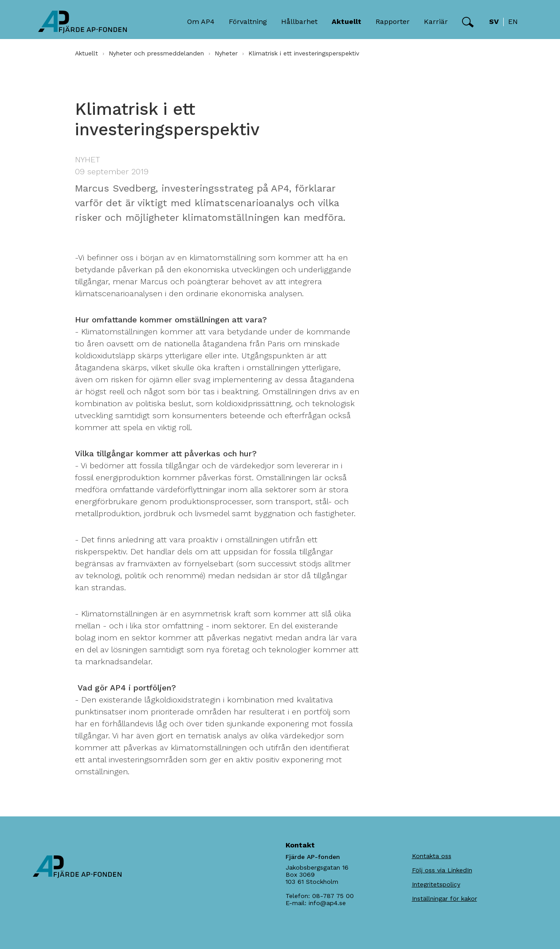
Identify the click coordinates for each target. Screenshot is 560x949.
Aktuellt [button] (347, 22)
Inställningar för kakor (444, 898)
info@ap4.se (327, 903)
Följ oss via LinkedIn (442, 870)
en (513, 22)
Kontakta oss (432, 856)
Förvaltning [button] (248, 22)
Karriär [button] (436, 22)
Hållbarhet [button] (299, 22)
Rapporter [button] (393, 22)
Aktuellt (86, 53)
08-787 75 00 (333, 896)
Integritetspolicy (436, 884)
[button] (468, 22)
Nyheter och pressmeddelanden (156, 53)
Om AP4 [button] (201, 22)
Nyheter (226, 53)
